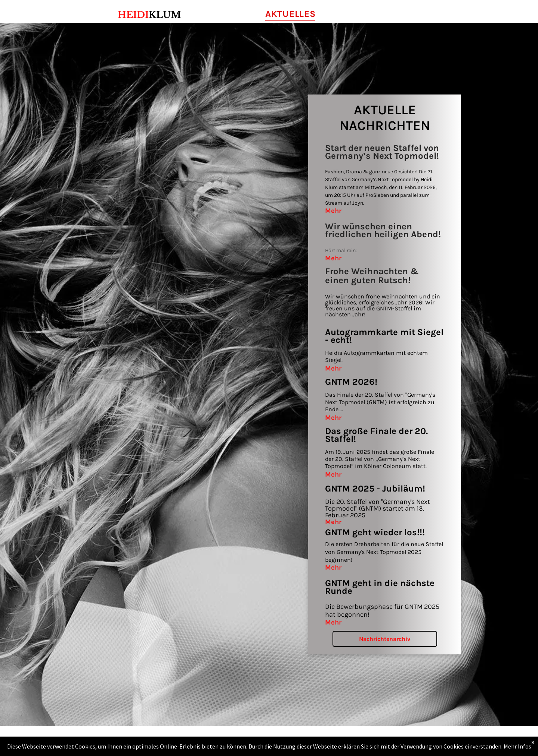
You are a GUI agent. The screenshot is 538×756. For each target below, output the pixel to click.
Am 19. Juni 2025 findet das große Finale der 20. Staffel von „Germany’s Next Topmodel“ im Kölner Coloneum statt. (380, 459)
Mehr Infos (517, 746)
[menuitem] (290, 14)
